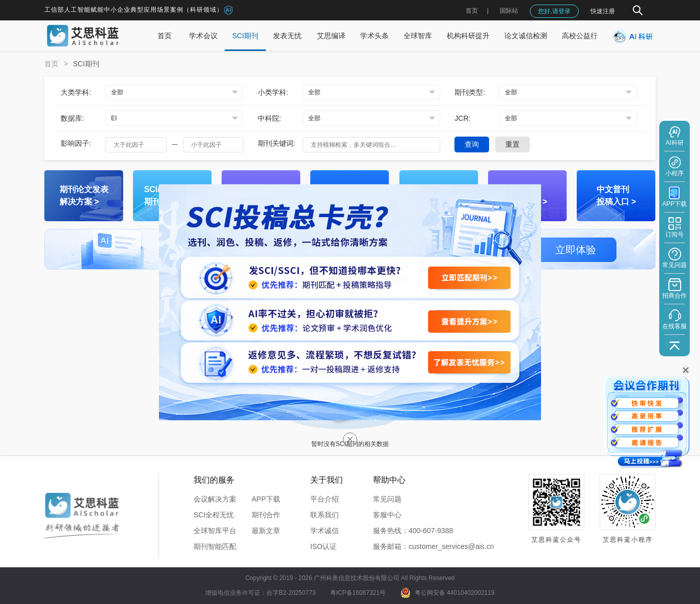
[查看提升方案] (469, 321)
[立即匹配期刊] (469, 278)
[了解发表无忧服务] (469, 362)
